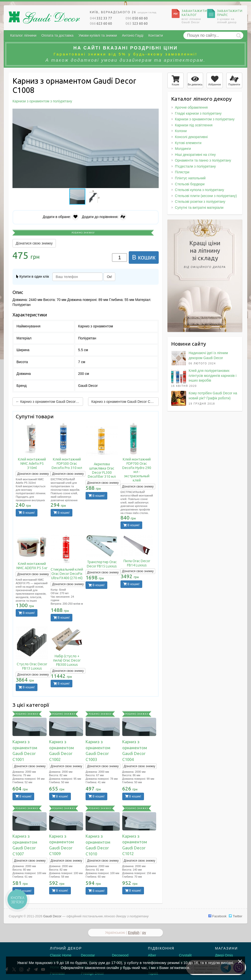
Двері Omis (224, 955)
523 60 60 (137, 23)
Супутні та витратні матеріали (199, 208)
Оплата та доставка (58, 35)
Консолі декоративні (191, 137)
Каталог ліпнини (23, 35)
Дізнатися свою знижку (34, 243)
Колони (181, 131)
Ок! (109, 277)
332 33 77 (101, 18)
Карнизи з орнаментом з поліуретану (205, 119)
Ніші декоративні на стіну (195, 155)
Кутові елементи (188, 143)
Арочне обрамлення (191, 107)
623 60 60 (101, 23)
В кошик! (27, 513)
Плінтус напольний (190, 178)
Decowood (120, 955)
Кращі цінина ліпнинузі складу (205, 255)
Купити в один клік (33, 276)
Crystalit (185, 955)
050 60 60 (137, 18)
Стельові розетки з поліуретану (200, 202)
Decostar (88, 955)
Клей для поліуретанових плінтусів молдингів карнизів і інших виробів (213, 375)
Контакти (156, 35)
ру (144, 933)
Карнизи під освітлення (194, 125)
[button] (154, 113)
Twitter (236, 916)
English (134, 933)
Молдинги (183, 149)
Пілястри (182, 172)
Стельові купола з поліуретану (199, 190)
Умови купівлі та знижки (98, 35)
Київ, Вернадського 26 (123, 12)
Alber (152, 955)
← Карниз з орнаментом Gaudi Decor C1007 (49, 402)
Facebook (217, 916)
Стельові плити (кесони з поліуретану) (206, 196)
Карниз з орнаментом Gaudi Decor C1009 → (125, 402)
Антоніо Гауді (133, 35)
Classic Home (61, 955)
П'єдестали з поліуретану (195, 166)
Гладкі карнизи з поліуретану (198, 113)
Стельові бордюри (190, 184)
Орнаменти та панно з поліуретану (203, 160)
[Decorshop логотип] (20, 954)
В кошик (144, 257)
